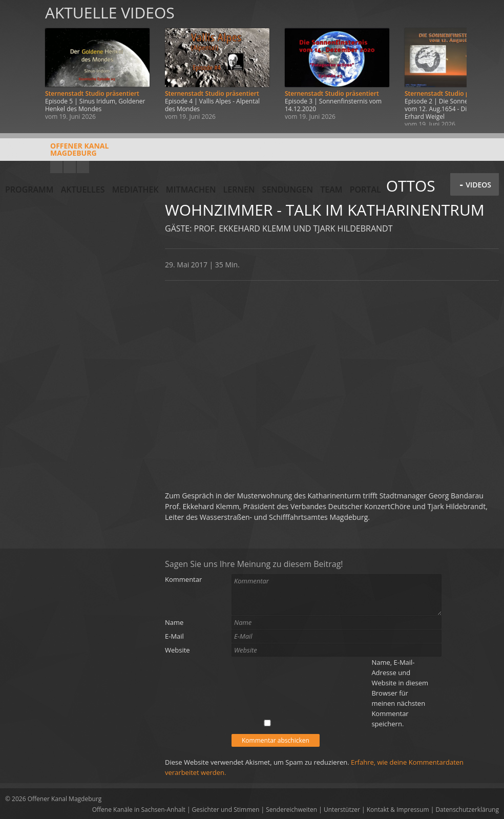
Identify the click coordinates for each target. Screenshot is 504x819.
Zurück (19, 63)
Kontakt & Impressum (398, 810)
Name (174, 622)
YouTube (56, 167)
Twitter (83, 167)
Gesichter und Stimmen (226, 810)
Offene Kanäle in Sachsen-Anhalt (139, 810)
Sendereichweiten (291, 810)
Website (177, 650)
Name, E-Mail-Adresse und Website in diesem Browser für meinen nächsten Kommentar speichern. (400, 693)
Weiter (485, 63)
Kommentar (183, 579)
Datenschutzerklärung (467, 810)
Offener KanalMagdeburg (57, 153)
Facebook (70, 167)
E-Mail (174, 636)
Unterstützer (342, 810)
